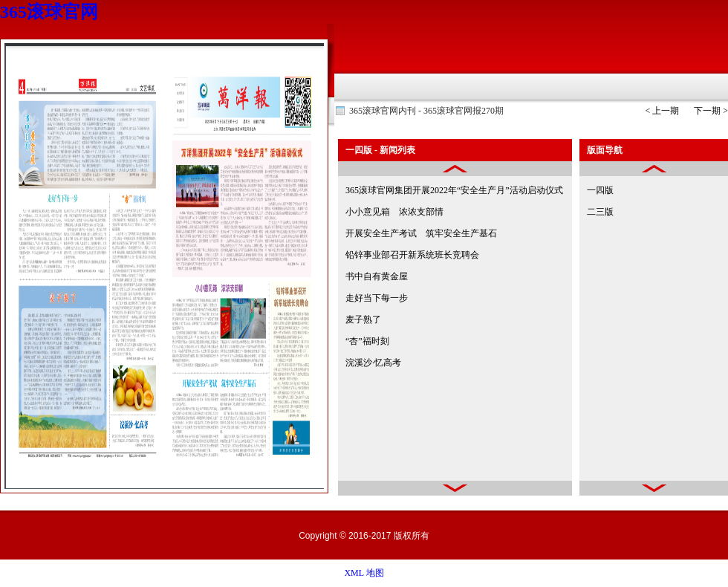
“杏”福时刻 (367, 341)
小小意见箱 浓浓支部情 (394, 212)
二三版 (600, 212)
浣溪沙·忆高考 (373, 363)
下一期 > (711, 111)
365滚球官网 (49, 12)
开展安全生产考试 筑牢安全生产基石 (421, 233)
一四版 (600, 190)
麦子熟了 (363, 320)
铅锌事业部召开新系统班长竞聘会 (412, 255)
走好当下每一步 (377, 298)
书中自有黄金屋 (377, 276)
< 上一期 (662, 111)
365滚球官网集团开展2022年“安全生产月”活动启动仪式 (454, 190)
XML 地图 (364, 573)
